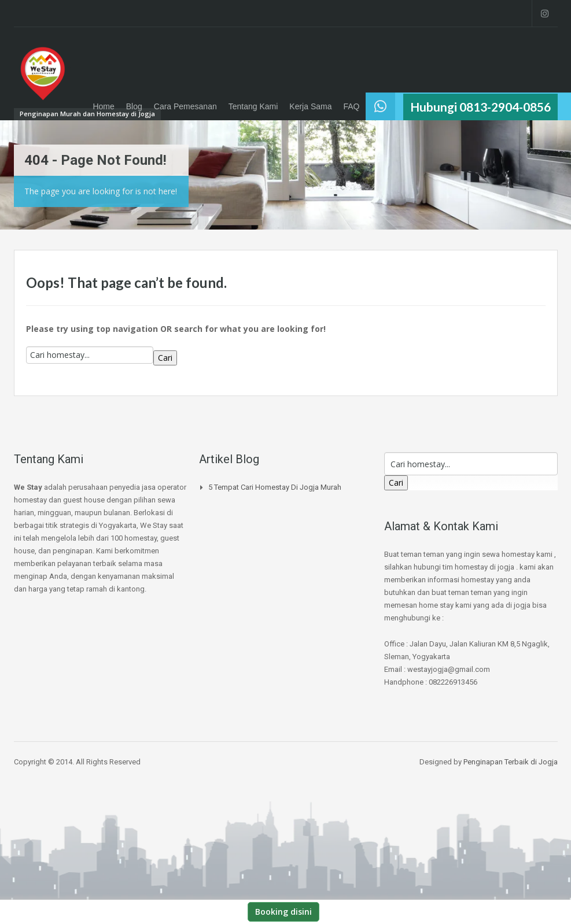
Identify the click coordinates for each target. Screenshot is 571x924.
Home (103, 106)
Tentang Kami (253, 106)
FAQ (351, 106)
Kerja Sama (310, 106)
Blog (134, 106)
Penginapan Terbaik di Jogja (511, 762)
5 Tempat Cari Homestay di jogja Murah (275, 487)
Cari (165, 358)
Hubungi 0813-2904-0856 (480, 107)
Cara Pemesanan (185, 106)
